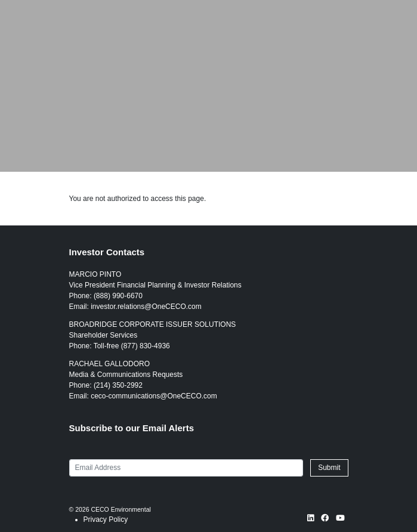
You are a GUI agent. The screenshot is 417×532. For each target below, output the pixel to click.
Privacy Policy (106, 519)
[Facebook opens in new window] (325, 519)
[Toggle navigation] (384, 11)
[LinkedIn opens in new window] (311, 519)
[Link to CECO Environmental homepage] (23, 11)
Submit (329, 468)
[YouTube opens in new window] (340, 519)
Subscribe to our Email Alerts (132, 428)
